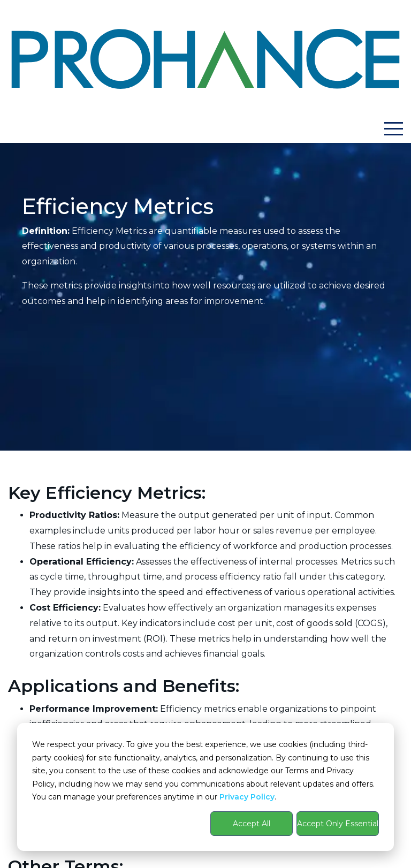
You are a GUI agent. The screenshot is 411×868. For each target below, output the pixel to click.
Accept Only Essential (338, 824)
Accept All (252, 824)
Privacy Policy (247, 797)
